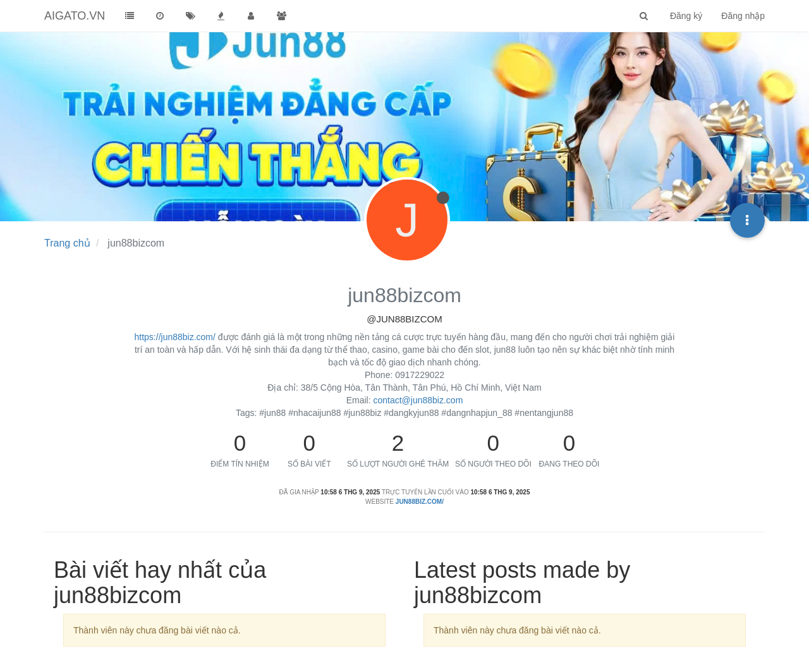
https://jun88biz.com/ (175, 337)
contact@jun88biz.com (418, 400)
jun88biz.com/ (420, 502)
